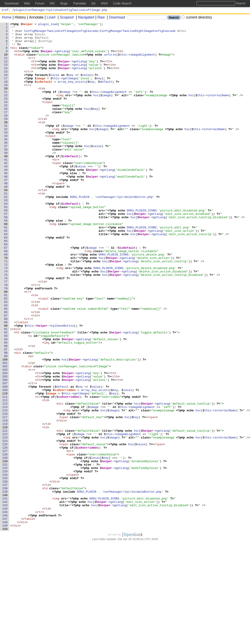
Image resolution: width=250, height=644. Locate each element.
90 (6, 386)
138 (5, 582)
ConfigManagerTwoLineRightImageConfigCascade (138, 33)
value (87, 86)
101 (5, 431)
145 (5, 610)
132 (5, 557)
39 (6, 179)
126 (5, 533)
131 (5, 553)
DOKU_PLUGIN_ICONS (142, 248)
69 (6, 301)
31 (6, 147)
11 (6, 65)
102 (5, 435)
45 (6, 204)
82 (6, 354)
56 (6, 248)
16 (6, 86)
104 (5, 443)
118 (5, 500)
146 (5, 614)
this (123, 61)
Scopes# (65, 18)
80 (6, 346)
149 (5, 626)
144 (5, 606)
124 (5, 525)
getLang (63, 57)
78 (6, 338)
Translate (79, 3)
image (41, 90)
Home (7, 18)
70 (6, 305)
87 (6, 374)
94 (6, 403)
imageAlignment (142, 61)
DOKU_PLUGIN (80, 232)
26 (6, 126)
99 (6, 423)
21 (6, 106)
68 (6, 297)
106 (5, 452)
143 (5, 602)
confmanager (36, 10)
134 (5, 565)
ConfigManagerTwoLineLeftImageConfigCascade (61, 33)
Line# (50, 18)
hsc (96, 110)
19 (6, 98)
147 (5, 618)
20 (6, 102)
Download (115, 18)
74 (6, 321)
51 (6, 228)
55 (6, 244)
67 (6, 293)
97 (6, 415)
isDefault (44, 94)
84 (6, 362)
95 (6, 407)
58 (6, 256)
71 (6, 309)
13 (6, 73)
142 (5, 598)
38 (6, 175)
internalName (218, 110)
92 (6, 395)
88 (6, 378)
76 (6, 330)
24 (6, 118)
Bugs (64, 3)
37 (6, 171)
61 (6, 269)
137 (5, 578)
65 (6, 285)
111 (5, 472)
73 (6, 317)
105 (5, 447)
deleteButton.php (139, 232)
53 (6, 236)
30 (6, 143)
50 (6, 224)
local (55, 86)
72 (6, 313)
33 (6, 155)
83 (6, 358)
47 (6, 212)
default (106, 94)
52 (6, 232)
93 (6, 399)
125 (5, 529)
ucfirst (110, 61)
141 (5, 594)
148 (5, 622)
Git (93, 3)
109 (5, 464)
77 (6, 334)
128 (5, 541)
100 (5, 427)
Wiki (27, 3)
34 (6, 159)
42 (6, 191)
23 (6, 114)
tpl (50, 10)
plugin (19, 10)
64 (6, 281)
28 (6, 134)
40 (6, 183)
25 (6, 122)
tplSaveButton (62, 386)
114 (5, 484)
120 (5, 508)
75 (6, 326)
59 (6, 260)
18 (6, 94)
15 (6, 82)
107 (5, 456)
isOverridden (65, 464)
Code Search (122, 3)
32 (6, 151)
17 (6, 90)
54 (6, 240)
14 (6, 77)
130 (5, 549)
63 (6, 277)
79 (6, 342)
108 (5, 460)
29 (6, 138)
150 (5, 630)
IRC (52, 3)
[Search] (147, 18)
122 (5, 517)
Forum (40, 3)
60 (6, 265)
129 (5, 545)
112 (5, 476)
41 (6, 187)
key (71, 86)
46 (6, 208)
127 (5, 537)
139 (5, 586)
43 (6, 195)
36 (6, 167)
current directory (197, 18)
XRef (104, 3)
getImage (70, 90)
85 (6, 366)
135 (5, 569)
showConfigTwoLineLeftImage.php (81, 10)
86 (6, 370)
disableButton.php (147, 586)
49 (6, 220)
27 (6, 130)
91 (6, 391)
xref (5, 10)
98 (6, 419)
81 (6, 350)
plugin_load (48, 25)
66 (6, 289)
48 (6, 216)
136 (5, 574)
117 (5, 496)
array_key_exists (72, 94)
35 (6, 163)
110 (5, 468)
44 (6, 199)
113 (5, 480)
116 (5, 492)
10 (6, 61)
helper (28, 25)
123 (5, 521)
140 (5, 590)
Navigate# (85, 18)
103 (5, 439)
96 (6, 411)
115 (5, 488)
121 (5, 513)
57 (6, 252)
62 (6, 273)
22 (6, 110)
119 (5, 504)
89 (6, 382)
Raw (100, 18)
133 (5, 561)
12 (6, 69)
